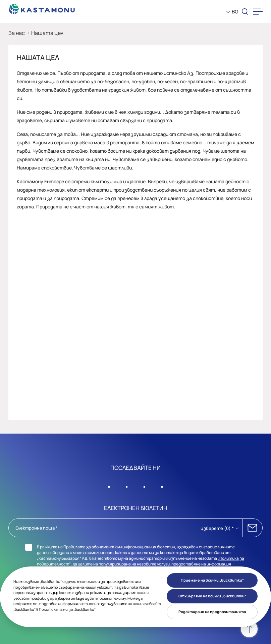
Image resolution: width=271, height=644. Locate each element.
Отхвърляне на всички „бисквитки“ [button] (212, 596)
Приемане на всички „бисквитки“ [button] (212, 580)
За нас (17, 33)
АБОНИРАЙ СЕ (252, 528)
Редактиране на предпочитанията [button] (212, 612)
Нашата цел (47, 33)
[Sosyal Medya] (109, 485)
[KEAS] (42, 7)
